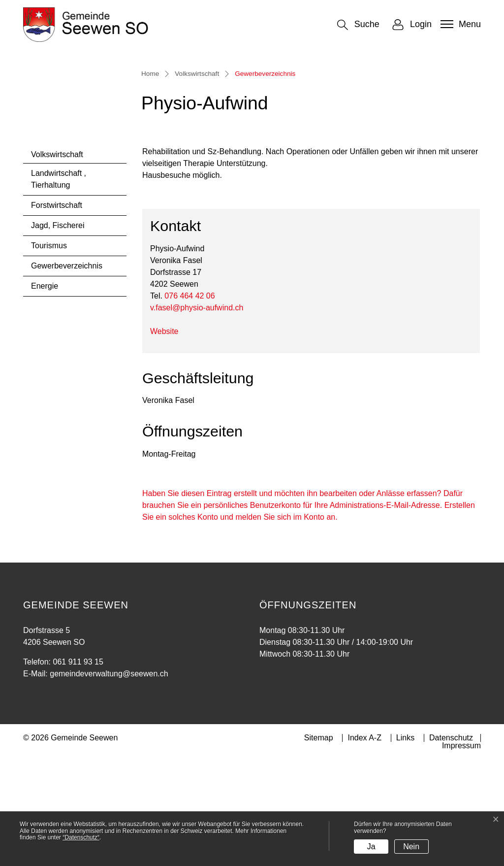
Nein (411, 847)
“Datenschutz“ (81, 837)
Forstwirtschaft (57, 312)
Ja (371, 847)
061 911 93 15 (78, 768)
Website (169, 438)
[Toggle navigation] (459, 24)
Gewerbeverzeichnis (66, 375)
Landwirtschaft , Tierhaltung (59, 285)
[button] (358, 25)
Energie (45, 392)
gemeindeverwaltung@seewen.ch (109, 780)
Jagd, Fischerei (58, 332)
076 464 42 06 (189, 402)
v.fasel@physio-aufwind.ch (197, 414)
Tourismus (49, 352)
